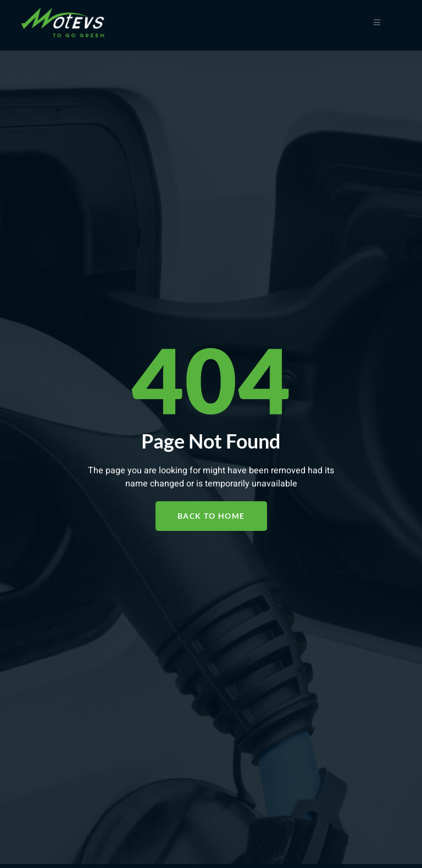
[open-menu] (377, 23)
